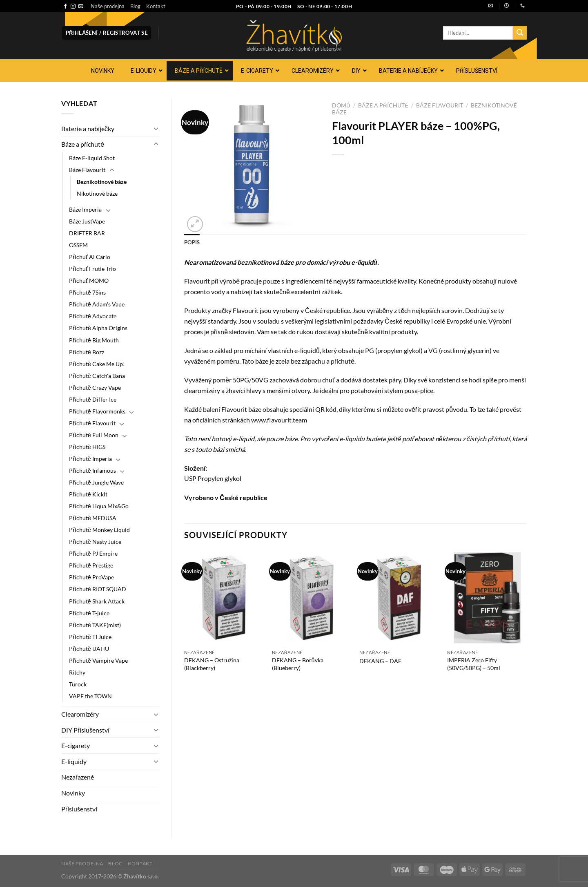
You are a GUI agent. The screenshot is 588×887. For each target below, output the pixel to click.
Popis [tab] (192, 242)
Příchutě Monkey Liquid (99, 530)
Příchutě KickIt (88, 494)
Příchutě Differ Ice (93, 399)
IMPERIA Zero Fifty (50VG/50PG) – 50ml (474, 664)
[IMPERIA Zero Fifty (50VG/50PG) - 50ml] (487, 598)
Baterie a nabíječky (88, 128)
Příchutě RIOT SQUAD (98, 589)
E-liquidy (74, 761)
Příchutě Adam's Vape (97, 304)
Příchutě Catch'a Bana (97, 376)
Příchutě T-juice (89, 613)
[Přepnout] (156, 128)
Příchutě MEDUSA (93, 518)
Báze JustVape (87, 221)
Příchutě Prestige (91, 565)
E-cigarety (76, 745)
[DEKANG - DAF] (399, 598)
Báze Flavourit (87, 170)
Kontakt (156, 6)
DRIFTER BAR (87, 233)
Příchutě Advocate (93, 316)
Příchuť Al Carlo (90, 257)
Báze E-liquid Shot (92, 158)
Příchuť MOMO (89, 280)
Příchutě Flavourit (92, 423)
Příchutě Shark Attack (97, 601)
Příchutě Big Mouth (94, 340)
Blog (135, 6)
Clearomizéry (80, 714)
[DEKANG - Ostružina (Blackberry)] (224, 598)
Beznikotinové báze (102, 182)
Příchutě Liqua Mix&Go (99, 506)
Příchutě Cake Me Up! (97, 364)
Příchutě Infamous (92, 470)
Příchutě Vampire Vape (98, 660)
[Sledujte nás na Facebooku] (65, 7)
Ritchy (77, 672)
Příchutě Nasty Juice (95, 542)
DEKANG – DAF (380, 661)
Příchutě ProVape (91, 577)
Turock (78, 684)
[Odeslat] (520, 33)
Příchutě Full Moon (94, 435)
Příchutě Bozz (87, 352)
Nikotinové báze (97, 193)
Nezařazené (78, 777)
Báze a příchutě (83, 144)
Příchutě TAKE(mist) (95, 625)
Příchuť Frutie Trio (92, 269)
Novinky (73, 793)
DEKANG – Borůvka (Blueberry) (298, 664)
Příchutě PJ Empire (93, 553)
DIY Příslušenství (85, 730)
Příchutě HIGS (87, 447)
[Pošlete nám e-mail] (81, 7)
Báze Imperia (85, 209)
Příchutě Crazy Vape (95, 388)
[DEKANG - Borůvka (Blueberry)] (312, 598)
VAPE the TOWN (90, 696)
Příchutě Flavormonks (97, 411)
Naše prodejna (108, 6)
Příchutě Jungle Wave (96, 482)
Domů (341, 105)
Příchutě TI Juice (90, 637)
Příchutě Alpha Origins (98, 328)
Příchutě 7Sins (87, 292)
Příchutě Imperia (90, 459)
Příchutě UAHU (89, 649)
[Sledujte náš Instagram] (73, 7)
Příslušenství (79, 809)
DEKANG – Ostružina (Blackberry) (212, 664)
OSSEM (78, 245)
